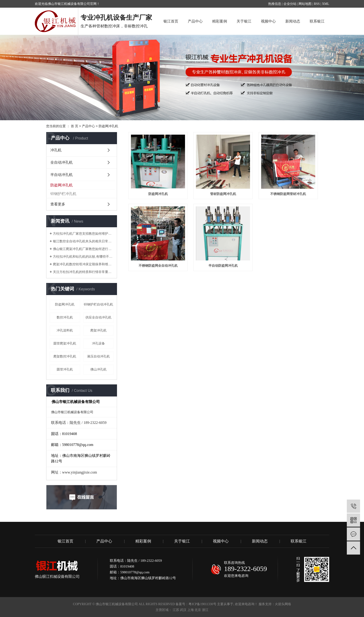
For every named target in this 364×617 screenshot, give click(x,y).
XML (326, 4)
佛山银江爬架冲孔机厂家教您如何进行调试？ (83, 249)
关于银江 (244, 21)
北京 (198, 610)
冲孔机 (56, 150)
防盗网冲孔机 (108, 126)
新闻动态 (293, 21)
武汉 (183, 610)
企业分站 (290, 4)
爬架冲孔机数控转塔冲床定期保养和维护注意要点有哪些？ (83, 264)
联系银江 (317, 21)
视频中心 (268, 21)
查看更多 (58, 204)
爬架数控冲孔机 (65, 356)
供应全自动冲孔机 (98, 317)
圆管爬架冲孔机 (65, 343)
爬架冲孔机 (98, 330)
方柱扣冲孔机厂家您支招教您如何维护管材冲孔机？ (83, 234)
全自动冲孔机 (62, 162)
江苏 (176, 610)
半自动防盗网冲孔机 (223, 266)
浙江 (205, 610)
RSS (317, 4)
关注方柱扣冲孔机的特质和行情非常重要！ (83, 272)
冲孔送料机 (65, 330)
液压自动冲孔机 (98, 356)
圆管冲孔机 (65, 369)
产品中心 (195, 21)
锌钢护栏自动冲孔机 (98, 304)
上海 (191, 610)
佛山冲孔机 (98, 369)
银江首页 (171, 21)
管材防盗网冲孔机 (223, 194)
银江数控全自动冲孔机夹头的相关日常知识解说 (83, 241)
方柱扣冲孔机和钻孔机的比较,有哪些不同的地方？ (83, 257)
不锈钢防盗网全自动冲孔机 (158, 266)
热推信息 (275, 4)
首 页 (75, 126)
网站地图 (305, 4)
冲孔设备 (98, 343)
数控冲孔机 (65, 317)
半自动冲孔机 (62, 175)
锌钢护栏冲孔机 (63, 194)
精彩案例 (220, 21)
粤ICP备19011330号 (202, 604)
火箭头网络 (283, 604)
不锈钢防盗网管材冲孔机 (288, 194)
